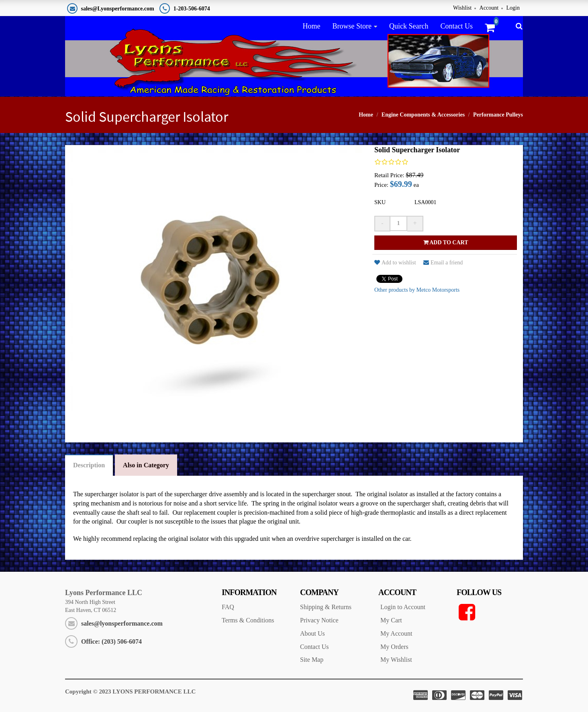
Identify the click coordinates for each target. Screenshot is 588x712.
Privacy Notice (319, 620)
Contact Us (456, 26)
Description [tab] (89, 465)
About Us (312, 633)
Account (489, 8)
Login (513, 8)
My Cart (391, 620)
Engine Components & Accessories (423, 115)
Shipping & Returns (326, 607)
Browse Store (352, 26)
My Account (396, 633)
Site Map (312, 660)
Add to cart (446, 242)
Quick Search (409, 26)
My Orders (394, 647)
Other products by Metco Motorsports (417, 290)
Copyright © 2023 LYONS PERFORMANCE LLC (130, 692)
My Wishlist (396, 660)
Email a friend (443, 263)
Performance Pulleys (498, 115)
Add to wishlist (395, 263)
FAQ (228, 607)
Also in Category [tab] (146, 465)
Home (311, 26)
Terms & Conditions (248, 620)
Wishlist (462, 8)
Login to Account (403, 607)
